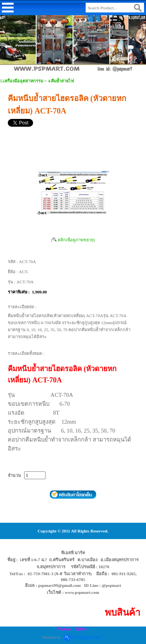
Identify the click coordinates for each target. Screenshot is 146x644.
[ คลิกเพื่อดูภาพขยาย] (73, 240)
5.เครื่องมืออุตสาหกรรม (22, 81)
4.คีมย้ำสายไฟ (61, 81)
